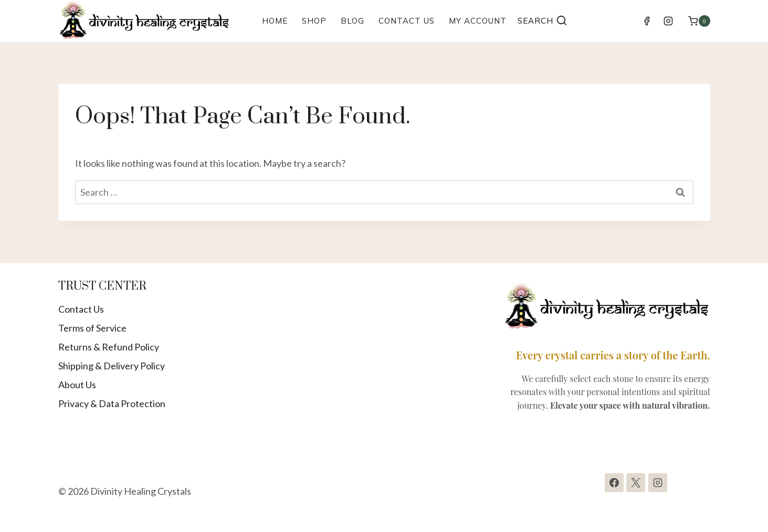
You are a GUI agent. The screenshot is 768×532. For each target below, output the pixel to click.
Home (275, 21)
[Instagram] (668, 21)
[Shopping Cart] (699, 21)
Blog (353, 21)
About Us (77, 385)
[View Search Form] (542, 21)
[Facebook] (647, 21)
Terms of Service (92, 328)
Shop (314, 21)
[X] (636, 483)
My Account (478, 21)
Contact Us (407, 21)
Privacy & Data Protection (112, 403)
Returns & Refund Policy (109, 347)
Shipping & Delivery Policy (112, 366)
